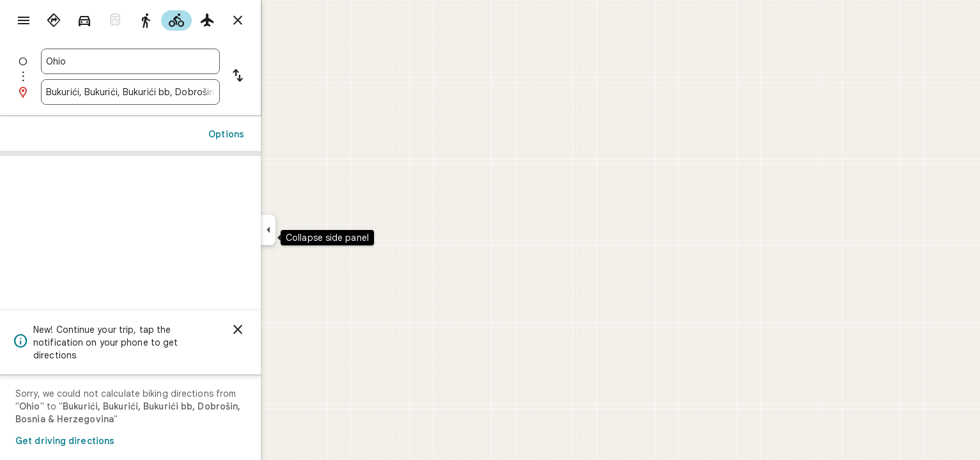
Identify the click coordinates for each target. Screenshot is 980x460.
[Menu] (23, 22)
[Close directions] (284, 20)
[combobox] (176, 61)
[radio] (100, 20)
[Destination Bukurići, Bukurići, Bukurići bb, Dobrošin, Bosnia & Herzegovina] (176, 92)
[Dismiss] (284, 330)
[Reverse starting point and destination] (284, 77)
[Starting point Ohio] (176, 61)
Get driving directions (111, 441)
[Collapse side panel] (314, 230)
